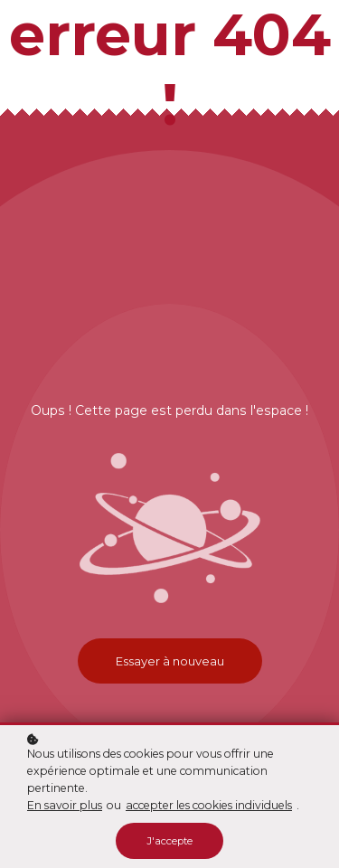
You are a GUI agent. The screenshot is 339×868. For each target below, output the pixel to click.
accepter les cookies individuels (209, 805)
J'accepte (169, 841)
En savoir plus (65, 805)
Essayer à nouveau (170, 661)
